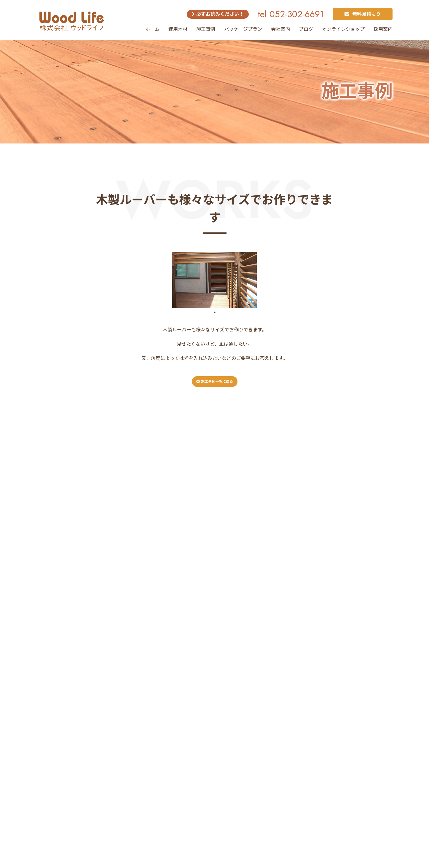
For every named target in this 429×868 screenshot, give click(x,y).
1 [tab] (215, 312)
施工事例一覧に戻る (215, 382)
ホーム (152, 29)
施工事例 (206, 29)
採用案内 (383, 29)
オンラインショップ (343, 29)
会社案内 (280, 29)
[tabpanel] (215, 280)
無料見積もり (363, 14)
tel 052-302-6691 (291, 14)
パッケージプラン (243, 29)
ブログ (306, 29)
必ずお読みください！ (218, 14)
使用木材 (178, 29)
